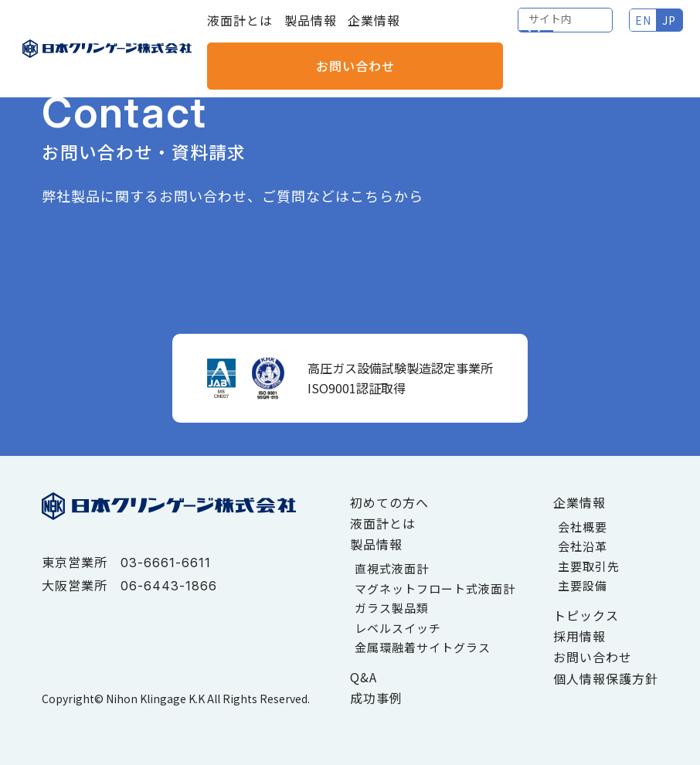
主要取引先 (589, 566)
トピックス (586, 615)
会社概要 (583, 527)
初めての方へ (389, 502)
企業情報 (374, 31)
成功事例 (376, 698)
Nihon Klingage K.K (155, 699)
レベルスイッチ (398, 628)
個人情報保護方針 (606, 678)
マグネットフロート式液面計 (435, 588)
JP (562, 31)
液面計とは (240, 31)
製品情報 (311, 31)
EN (536, 31)
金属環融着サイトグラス (423, 647)
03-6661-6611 (166, 563)
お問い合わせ (634, 31)
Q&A (364, 677)
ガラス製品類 (392, 608)
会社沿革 (583, 546)
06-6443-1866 (169, 586)
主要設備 (583, 585)
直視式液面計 (392, 568)
